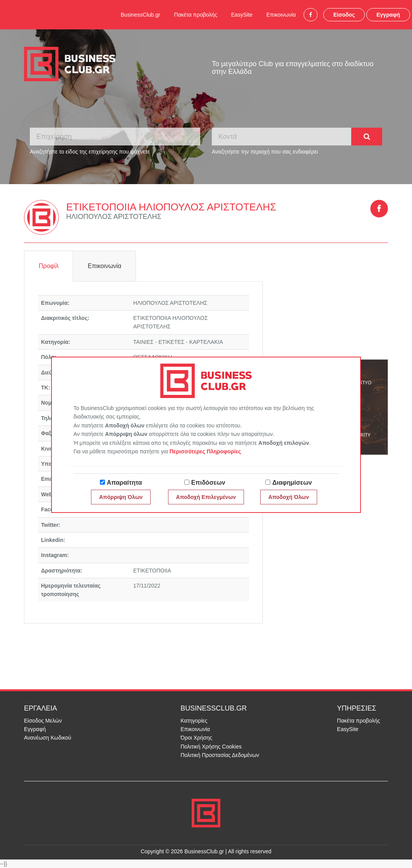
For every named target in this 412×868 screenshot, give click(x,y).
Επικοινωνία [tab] (104, 266)
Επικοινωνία (281, 15)
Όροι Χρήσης (196, 738)
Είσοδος (344, 15)
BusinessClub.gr (141, 15)
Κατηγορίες (194, 721)
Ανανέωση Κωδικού (48, 738)
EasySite (242, 15)
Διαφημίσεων (292, 483)
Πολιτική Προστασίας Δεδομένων (220, 755)
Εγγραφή (388, 15)
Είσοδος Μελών (43, 721)
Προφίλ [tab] (49, 266)
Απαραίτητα (124, 483)
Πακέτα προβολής (196, 15)
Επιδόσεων (208, 483)
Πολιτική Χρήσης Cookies (211, 747)
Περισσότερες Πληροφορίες (205, 451)
